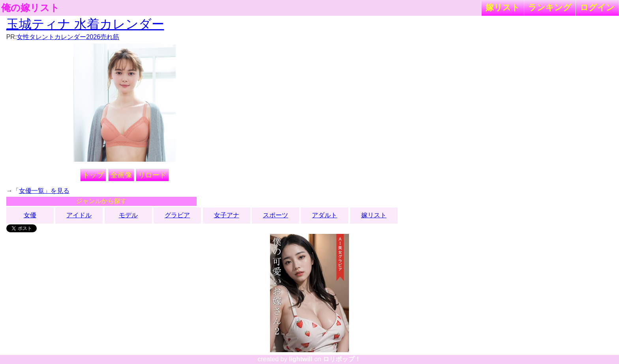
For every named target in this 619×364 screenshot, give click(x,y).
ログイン (597, 7)
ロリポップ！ (342, 359)
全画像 (121, 175)
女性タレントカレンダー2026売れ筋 (68, 37)
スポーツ (276, 215)
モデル (128, 215)
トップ (93, 175)
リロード (152, 175)
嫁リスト (503, 7)
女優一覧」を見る (44, 191)
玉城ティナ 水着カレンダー (85, 24)
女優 (30, 215)
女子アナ (227, 215)
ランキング (550, 7)
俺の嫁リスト (30, 8)
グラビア (177, 215)
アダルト (325, 215)
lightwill (301, 359)
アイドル (79, 215)
